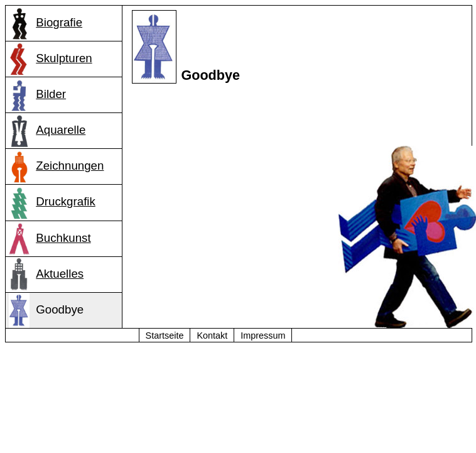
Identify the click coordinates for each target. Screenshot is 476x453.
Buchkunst (50, 239)
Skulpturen (51, 59)
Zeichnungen (57, 166)
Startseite (165, 336)
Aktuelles (46, 275)
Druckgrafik (52, 202)
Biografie (46, 23)
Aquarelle (47, 131)
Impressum (263, 336)
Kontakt (212, 336)
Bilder (38, 95)
